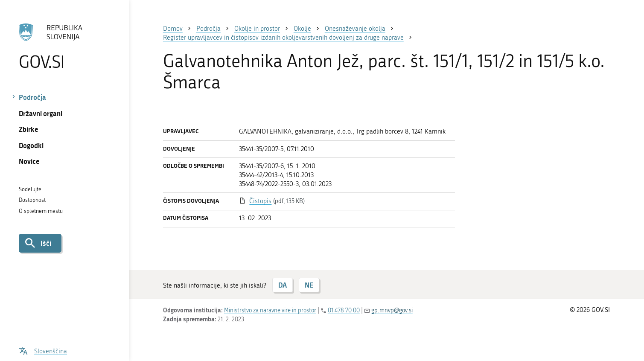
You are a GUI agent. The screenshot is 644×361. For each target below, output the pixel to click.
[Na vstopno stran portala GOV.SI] (64, 47)
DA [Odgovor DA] (283, 285)
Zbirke (29, 129)
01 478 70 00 (344, 310)
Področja (32, 97)
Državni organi (41, 113)
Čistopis (260, 201)
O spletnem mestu (41, 211)
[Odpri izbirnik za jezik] (43, 350)
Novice (29, 161)
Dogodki (31, 145)
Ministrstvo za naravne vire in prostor (270, 310)
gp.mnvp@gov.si (392, 310)
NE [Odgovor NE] (309, 285)
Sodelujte (30, 189)
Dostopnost (32, 200)
